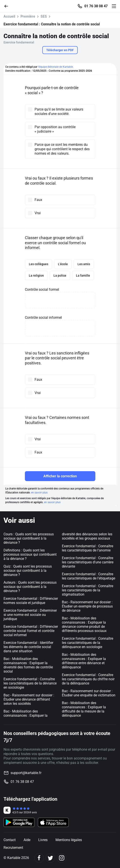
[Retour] (8, 6)
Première (28, 16)
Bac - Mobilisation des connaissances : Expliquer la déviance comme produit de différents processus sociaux (84, 624)
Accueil (9, 16)
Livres (43, 840)
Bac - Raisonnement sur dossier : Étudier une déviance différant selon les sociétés (29, 699)
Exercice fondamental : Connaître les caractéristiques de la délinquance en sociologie (88, 643)
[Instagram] (62, 858)
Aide (27, 840)
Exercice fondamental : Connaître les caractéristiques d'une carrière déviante (88, 562)
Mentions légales (69, 840)
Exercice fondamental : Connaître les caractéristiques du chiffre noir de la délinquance (88, 679)
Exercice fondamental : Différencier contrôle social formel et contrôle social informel (31, 631)
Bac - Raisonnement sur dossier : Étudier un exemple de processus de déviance (87, 606)
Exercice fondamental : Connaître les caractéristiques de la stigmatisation (88, 590)
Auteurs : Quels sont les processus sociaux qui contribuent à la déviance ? (30, 587)
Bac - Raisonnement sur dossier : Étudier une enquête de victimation (89, 693)
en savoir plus (39, 493)
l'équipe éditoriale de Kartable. (56, 67)
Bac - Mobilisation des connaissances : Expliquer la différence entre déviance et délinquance (84, 661)
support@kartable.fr (26, 773)
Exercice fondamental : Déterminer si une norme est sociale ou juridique (30, 615)
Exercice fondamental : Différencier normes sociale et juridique (31, 601)
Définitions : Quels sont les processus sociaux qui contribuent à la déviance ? (30, 554)
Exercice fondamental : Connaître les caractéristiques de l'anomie (88, 548)
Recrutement (13, 848)
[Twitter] (50, 858)
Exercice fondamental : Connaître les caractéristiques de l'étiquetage (89, 576)
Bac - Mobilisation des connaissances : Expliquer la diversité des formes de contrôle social (28, 665)
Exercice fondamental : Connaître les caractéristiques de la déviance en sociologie (30, 683)
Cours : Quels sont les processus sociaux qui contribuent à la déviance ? (29, 538)
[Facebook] (39, 858)
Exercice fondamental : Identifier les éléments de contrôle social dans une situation (28, 647)
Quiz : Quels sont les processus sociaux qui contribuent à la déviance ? (28, 571)
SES (44, 16)
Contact (10, 840)
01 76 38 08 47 (96, 6)
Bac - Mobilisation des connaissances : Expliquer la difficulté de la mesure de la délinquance (84, 709)
